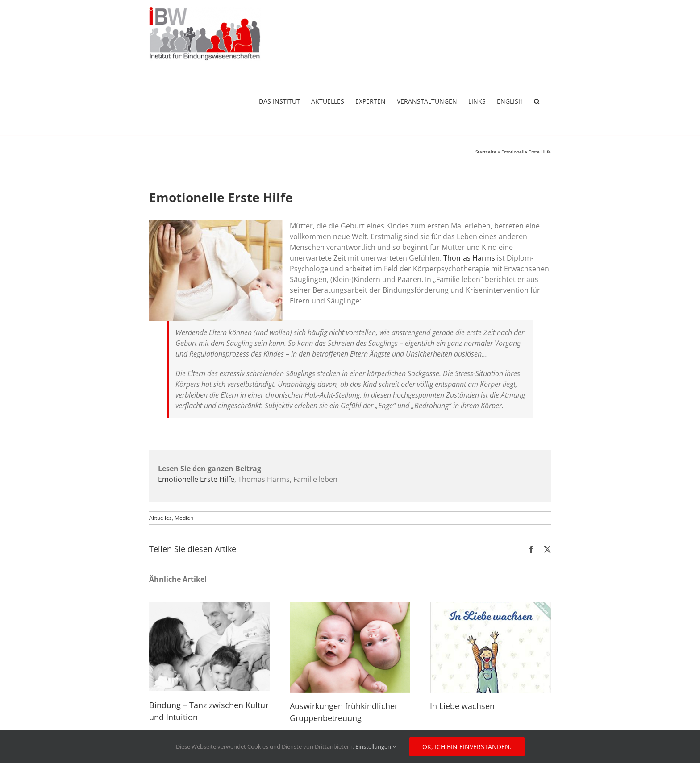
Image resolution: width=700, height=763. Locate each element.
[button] (537, 101)
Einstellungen (376, 746)
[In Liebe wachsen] (490, 607)
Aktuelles (160, 518)
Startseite (486, 152)
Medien (184, 518)
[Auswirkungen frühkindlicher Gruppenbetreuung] (350, 607)
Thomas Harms (469, 258)
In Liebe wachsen (462, 706)
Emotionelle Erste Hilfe (196, 479)
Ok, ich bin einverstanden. (467, 747)
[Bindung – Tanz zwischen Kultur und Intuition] (210, 607)
